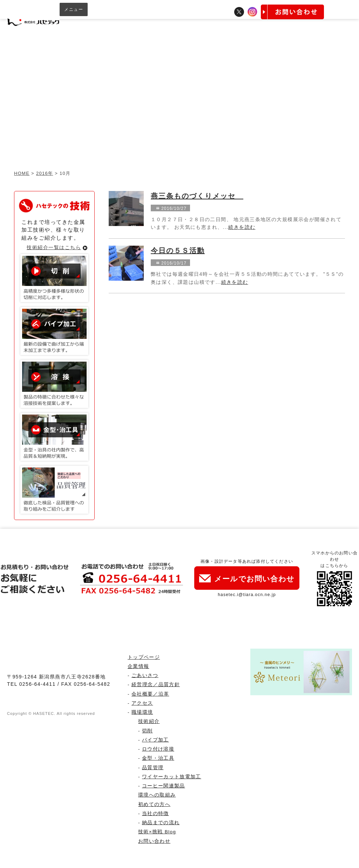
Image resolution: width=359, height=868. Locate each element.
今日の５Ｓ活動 (178, 251)
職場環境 (142, 712)
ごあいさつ (145, 675)
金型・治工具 (158, 758)
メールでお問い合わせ (247, 579)
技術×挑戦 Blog (157, 832)
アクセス (142, 703)
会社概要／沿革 (150, 694)
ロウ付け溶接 (158, 749)
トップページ (144, 657)
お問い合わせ (154, 841)
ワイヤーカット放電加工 (172, 777)
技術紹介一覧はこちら (54, 247)
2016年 (45, 173)
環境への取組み (157, 795)
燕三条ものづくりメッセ (197, 196)
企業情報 (138, 666)
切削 (147, 731)
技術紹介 (149, 721)
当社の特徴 (155, 814)
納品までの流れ (161, 823)
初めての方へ (154, 804)
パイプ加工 (155, 740)
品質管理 (153, 768)
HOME (22, 173)
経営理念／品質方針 (156, 685)
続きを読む (242, 227)
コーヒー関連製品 (164, 786)
